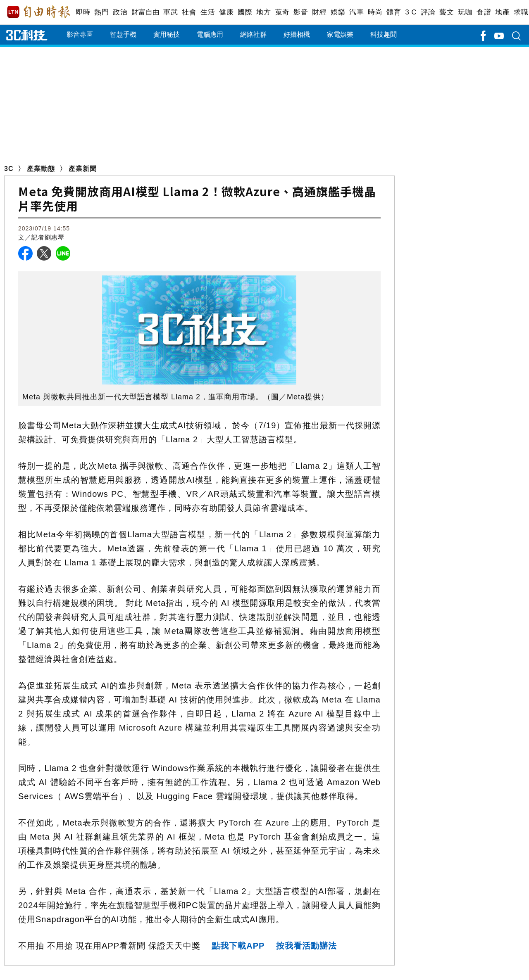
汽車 (356, 12)
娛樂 (338, 12)
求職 (521, 12)
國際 (245, 12)
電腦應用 (210, 34)
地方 (263, 12)
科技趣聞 (384, 34)
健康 (226, 12)
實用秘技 (167, 34)
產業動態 (41, 169)
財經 (319, 12)
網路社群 (253, 34)
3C (9, 169)
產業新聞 (83, 169)
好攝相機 (297, 34)
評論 (428, 12)
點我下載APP (238, 946)
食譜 (484, 12)
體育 (394, 12)
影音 (301, 12)
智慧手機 (123, 34)
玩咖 (465, 12)
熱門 (101, 12)
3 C (411, 12)
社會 (189, 12)
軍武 (170, 12)
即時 (83, 12)
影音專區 (80, 34)
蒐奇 (282, 12)
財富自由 (145, 12)
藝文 (447, 12)
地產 (502, 12)
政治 (120, 12)
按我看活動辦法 (306, 946)
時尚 (375, 12)
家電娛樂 (340, 34)
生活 (208, 12)
